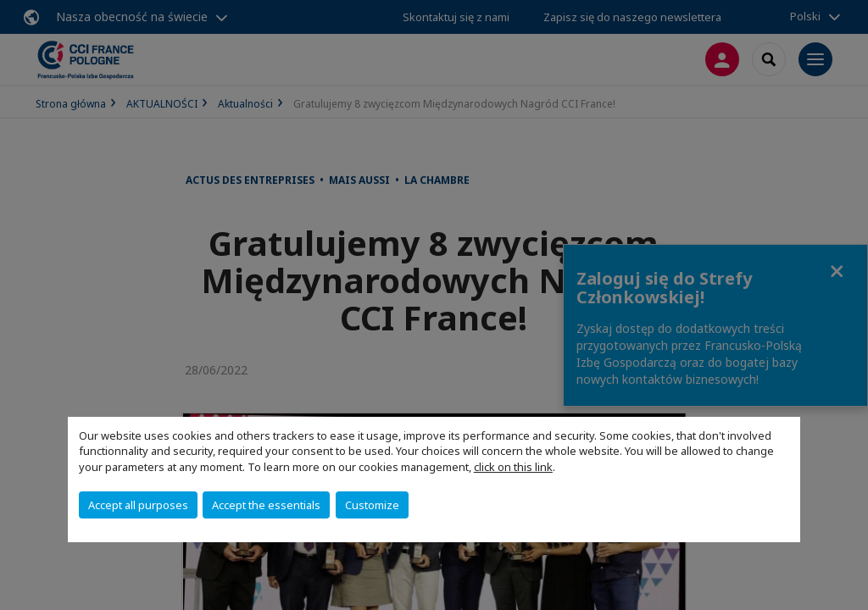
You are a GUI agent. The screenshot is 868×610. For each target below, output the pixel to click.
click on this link (513, 467)
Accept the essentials (266, 505)
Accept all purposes (138, 505)
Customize (372, 505)
